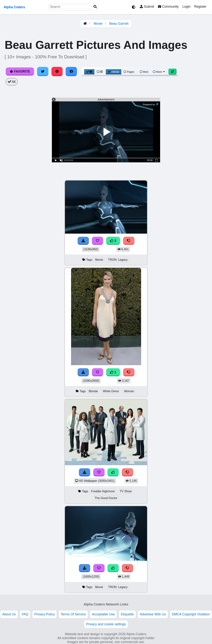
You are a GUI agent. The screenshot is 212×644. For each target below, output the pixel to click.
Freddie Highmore (103, 491)
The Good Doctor (106, 498)
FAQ (25, 614)
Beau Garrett (119, 24)
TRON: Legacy (118, 260)
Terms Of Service (73, 614)
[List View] (100, 72)
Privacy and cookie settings (106, 624)
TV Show (126, 491)
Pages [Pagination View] (129, 72)
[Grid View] (89, 72)
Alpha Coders (14, 7)
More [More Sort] (159, 72)
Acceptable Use (103, 614)
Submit (147, 7)
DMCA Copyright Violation (191, 614)
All (12, 82)
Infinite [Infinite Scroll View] (114, 72)
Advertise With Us (153, 614)
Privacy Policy (45, 614)
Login (186, 7)
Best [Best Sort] (144, 72)
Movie (98, 24)
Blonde (93, 391)
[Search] (95, 7)
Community (168, 7)
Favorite (20, 71)
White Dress (111, 391)
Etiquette (127, 614)
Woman (129, 391)
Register (200, 7)
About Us (9, 614)
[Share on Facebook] (71, 71)
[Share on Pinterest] (57, 71)
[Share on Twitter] (43, 71)
